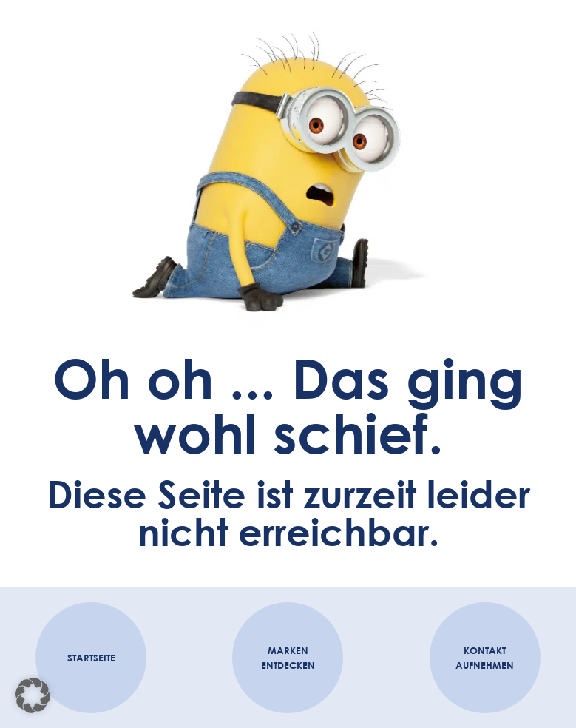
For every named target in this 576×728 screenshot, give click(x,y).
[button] (33, 695)
